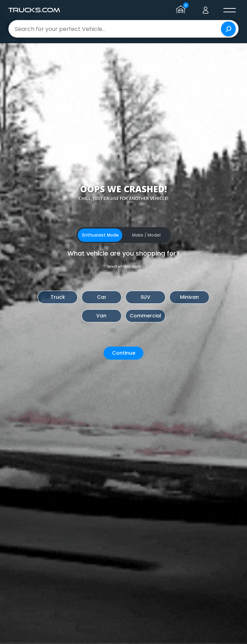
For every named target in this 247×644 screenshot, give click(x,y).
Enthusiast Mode (100, 235)
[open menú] (229, 10)
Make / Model (146, 235)
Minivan (189, 297)
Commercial (145, 316)
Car (102, 297)
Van (101, 316)
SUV (145, 297)
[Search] (228, 29)
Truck (58, 297)
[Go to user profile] (206, 10)
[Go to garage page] (182, 10)
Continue (124, 353)
